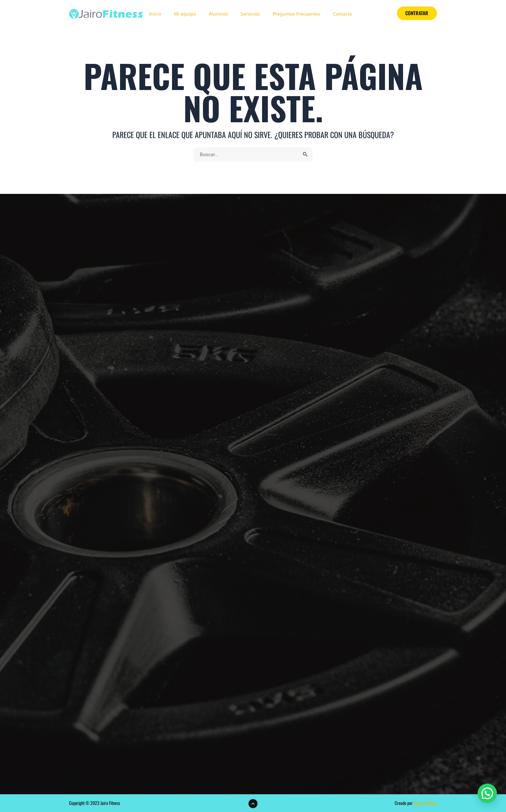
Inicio (155, 14)
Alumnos (218, 14)
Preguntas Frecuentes (296, 14)
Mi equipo (185, 14)
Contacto (343, 14)
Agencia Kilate (425, 803)
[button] (487, 793)
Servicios (250, 14)
